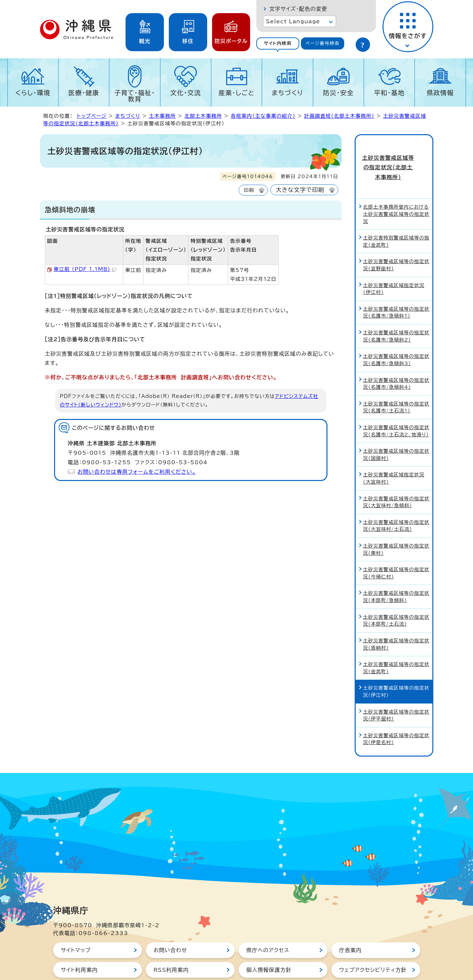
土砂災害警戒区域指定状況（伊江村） (394, 265)
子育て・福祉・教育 (135, 96)
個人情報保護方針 (269, 947)
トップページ (92, 116)
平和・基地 (389, 93)
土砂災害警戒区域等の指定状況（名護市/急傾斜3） (396, 336)
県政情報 (440, 93)
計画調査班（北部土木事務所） (339, 116)
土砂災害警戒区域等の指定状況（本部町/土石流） (396, 597)
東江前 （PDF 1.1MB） (85, 269)
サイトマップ (76, 927)
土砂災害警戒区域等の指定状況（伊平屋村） (396, 692)
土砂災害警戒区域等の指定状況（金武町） (396, 645)
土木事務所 (162, 116)
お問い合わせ (170, 927)
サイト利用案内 (79, 947)
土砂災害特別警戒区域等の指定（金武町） (396, 218)
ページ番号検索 (323, 43)
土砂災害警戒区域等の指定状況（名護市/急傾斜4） (396, 360)
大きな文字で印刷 (300, 190)
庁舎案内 (351, 927)
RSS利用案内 (171, 947)
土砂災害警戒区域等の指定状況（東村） (396, 526)
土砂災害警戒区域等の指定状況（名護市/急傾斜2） (396, 313)
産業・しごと (237, 93)
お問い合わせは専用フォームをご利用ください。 (137, 472)
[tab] (278, 43)
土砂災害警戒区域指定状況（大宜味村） (394, 455)
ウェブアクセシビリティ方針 (373, 947)
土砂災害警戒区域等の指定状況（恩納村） (396, 621)
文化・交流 (186, 93)
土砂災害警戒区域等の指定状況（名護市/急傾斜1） (396, 289)
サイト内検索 (278, 43)
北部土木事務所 (203, 116)
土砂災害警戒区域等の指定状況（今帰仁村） (396, 550)
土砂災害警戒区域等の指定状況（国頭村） (396, 431)
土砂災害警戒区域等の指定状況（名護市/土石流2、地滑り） (396, 408)
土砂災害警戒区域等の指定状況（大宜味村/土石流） (396, 502)
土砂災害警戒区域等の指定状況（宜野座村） (396, 242)
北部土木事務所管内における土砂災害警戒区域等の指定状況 (396, 191)
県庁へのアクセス (268, 927)
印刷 (249, 190)
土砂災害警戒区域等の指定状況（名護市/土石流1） (396, 384)
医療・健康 (84, 93)
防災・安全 (339, 93)
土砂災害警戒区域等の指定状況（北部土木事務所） (394, 156)
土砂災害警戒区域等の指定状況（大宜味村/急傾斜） (396, 479)
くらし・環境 (33, 93)
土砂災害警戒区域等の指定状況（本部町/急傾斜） (396, 573)
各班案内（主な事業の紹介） (263, 116)
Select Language (293, 21)
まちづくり (287, 93)
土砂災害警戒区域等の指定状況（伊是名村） (396, 716)
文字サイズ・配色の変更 (298, 9)
